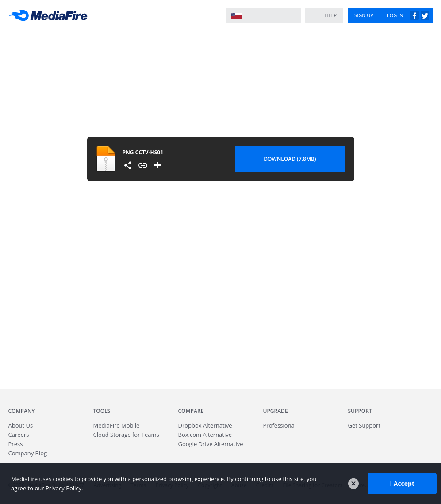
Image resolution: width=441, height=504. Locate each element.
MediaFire (51, 15)
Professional (280, 425)
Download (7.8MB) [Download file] (290, 159)
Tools (102, 411)
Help (324, 16)
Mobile (117, 425)
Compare (191, 411)
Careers (19, 435)
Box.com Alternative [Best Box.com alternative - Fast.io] (205, 435)
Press (16, 444)
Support (360, 411)
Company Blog (28, 453)
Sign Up (364, 15)
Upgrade (276, 411)
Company (22, 411)
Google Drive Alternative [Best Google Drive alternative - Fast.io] (211, 444)
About (21, 425)
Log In (408, 15)
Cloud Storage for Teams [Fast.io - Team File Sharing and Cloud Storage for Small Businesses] (126, 435)
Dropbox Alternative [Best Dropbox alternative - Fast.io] (205, 425)
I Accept (402, 483)
